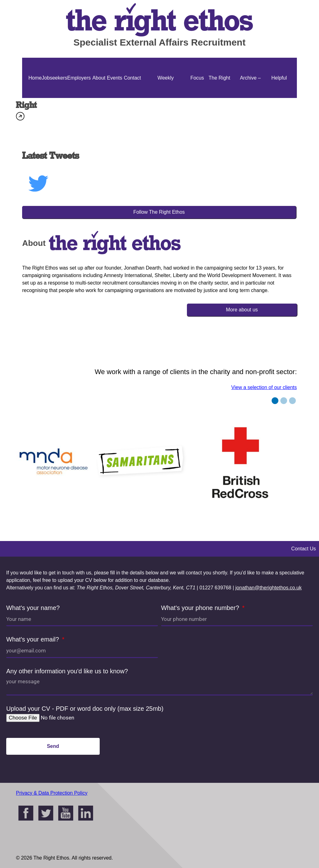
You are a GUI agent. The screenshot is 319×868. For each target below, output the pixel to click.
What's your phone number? (201, 608)
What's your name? (33, 608)
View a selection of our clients (264, 387)
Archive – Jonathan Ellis (250, 98)
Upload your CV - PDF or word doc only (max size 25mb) (85, 709)
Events (114, 78)
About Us (99, 98)
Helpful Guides (279, 98)
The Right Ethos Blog (219, 98)
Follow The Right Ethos (159, 212)
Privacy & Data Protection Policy (52, 793)
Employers (79, 78)
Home (35, 78)
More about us (242, 310)
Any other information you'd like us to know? (67, 671)
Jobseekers (55, 78)
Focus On (197, 98)
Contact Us (132, 98)
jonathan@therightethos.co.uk (269, 588)
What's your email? (33, 639)
